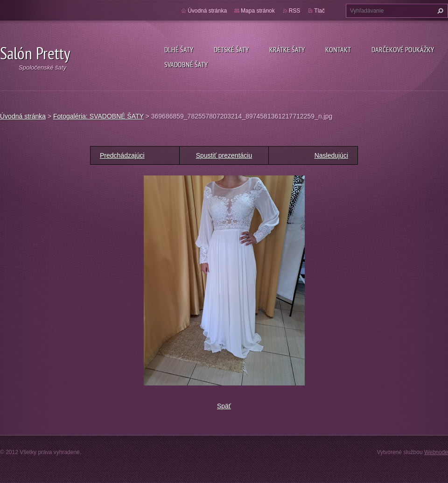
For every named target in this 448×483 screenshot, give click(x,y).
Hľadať (439, 11)
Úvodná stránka (207, 11)
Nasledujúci (331, 155)
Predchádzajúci (122, 155)
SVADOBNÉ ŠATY (186, 64)
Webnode (436, 452)
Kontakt (338, 49)
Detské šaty (231, 49)
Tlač (319, 11)
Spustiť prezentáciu (224, 155)
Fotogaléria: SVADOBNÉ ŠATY (98, 116)
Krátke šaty (287, 49)
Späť (224, 406)
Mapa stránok (258, 11)
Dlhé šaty (179, 49)
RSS (295, 11)
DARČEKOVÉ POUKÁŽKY (403, 49)
